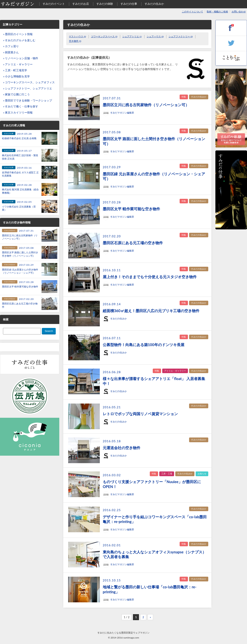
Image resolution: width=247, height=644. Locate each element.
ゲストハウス (77, 36)
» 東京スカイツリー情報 (18, 113)
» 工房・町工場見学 (15, 70)
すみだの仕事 (129, 4)
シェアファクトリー (181, 36)
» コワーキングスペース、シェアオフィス (29, 82)
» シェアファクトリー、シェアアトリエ (28, 88)
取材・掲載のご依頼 (217, 12)
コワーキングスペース (104, 36)
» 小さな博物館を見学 (16, 76)
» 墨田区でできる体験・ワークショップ (28, 100)
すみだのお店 (81, 4)
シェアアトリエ (132, 36)
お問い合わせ (239, 12)
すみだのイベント (54, 4)
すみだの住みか (154, 4)
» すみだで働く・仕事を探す (21, 106)
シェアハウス (155, 36)
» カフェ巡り (11, 46)
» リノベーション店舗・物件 (21, 58)
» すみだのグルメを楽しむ (19, 40)
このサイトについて (192, 12)
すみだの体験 (105, 4)
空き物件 (75, 41)
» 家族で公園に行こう (16, 94)
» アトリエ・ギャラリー (18, 64)
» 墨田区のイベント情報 (18, 34)
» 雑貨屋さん (11, 52)
